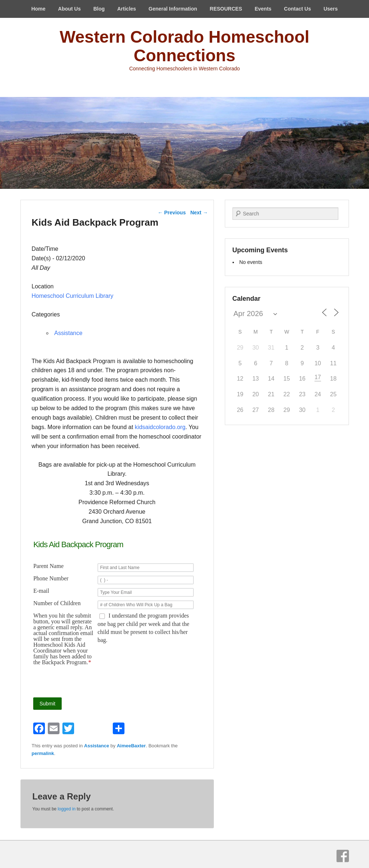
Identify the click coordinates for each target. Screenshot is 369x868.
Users (330, 9)
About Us (69, 9)
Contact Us (297, 9)
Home (39, 9)
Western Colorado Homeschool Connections (184, 46)
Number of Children (57, 603)
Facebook (343, 856)
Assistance (68, 333)
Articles (126, 9)
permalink (43, 753)
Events (263, 9)
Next (199, 213)
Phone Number (51, 579)
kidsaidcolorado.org (160, 427)
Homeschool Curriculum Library (73, 296)
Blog (99, 9)
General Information (173, 9)
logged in (67, 809)
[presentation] (139, 681)
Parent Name (48, 566)
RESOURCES (226, 9)
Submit (47, 704)
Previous (172, 213)
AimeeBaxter (131, 746)
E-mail (41, 591)
